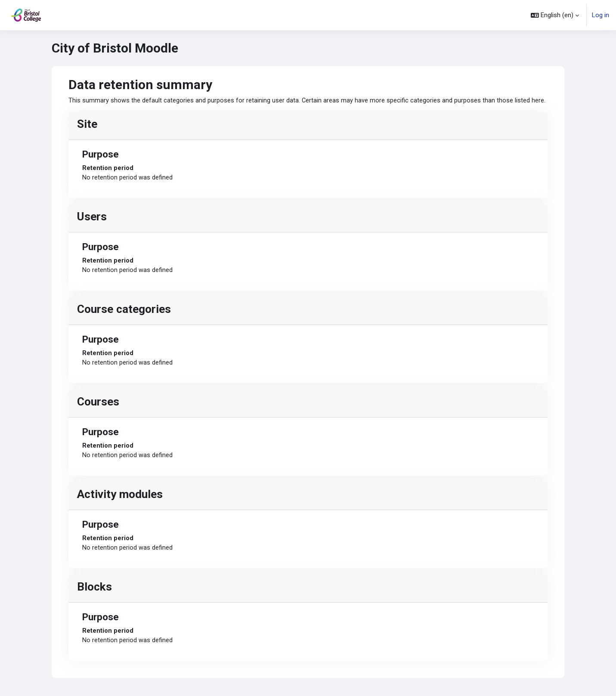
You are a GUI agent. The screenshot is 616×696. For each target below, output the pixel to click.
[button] (555, 15)
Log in (601, 15)
